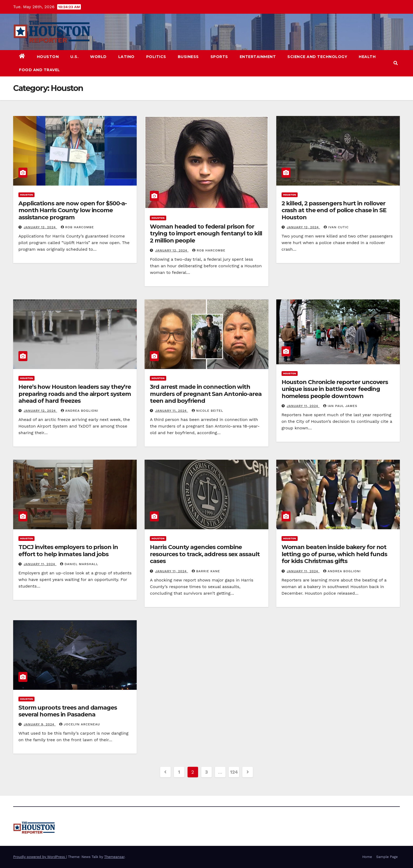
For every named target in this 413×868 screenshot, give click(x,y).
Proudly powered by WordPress (40, 857)
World (98, 57)
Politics (156, 57)
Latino (126, 57)
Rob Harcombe (77, 227)
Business (188, 57)
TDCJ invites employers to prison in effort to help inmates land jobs (68, 551)
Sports (219, 57)
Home (367, 857)
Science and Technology (317, 57)
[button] (396, 63)
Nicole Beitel (208, 411)
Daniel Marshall (79, 564)
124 (234, 772)
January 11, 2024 (171, 411)
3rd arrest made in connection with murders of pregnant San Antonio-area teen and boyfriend (206, 394)
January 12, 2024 (40, 227)
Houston (48, 57)
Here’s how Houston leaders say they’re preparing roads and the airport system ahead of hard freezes (75, 394)
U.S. (74, 57)
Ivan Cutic (336, 227)
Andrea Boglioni (80, 411)
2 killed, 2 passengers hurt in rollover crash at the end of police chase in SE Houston (334, 210)
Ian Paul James (340, 406)
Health (367, 57)
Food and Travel (40, 70)
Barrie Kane (206, 571)
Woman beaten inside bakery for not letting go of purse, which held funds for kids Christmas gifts (334, 554)
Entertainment (258, 57)
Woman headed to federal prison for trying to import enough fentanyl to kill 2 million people (206, 234)
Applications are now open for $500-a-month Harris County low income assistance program (73, 210)
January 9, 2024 (40, 724)
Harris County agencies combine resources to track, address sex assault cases (205, 554)
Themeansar (114, 857)
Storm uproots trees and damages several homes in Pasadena (68, 711)
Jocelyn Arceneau (80, 724)
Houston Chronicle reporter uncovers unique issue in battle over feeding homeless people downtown (335, 389)
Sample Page (387, 857)
